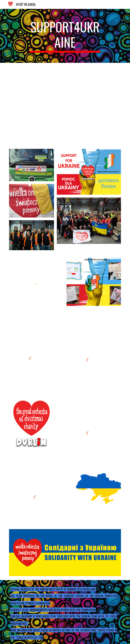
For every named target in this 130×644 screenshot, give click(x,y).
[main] (65, 36)
